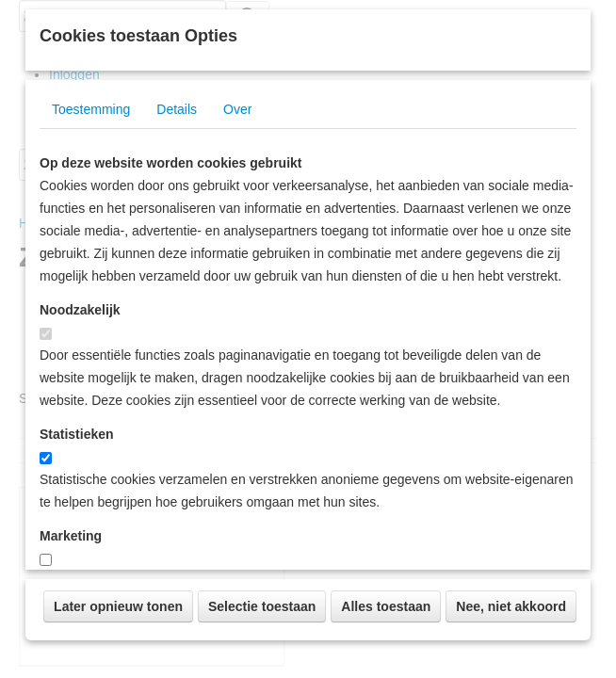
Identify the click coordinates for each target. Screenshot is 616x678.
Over (237, 326)
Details (177, 326)
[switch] (46, 550)
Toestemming (91, 326)
